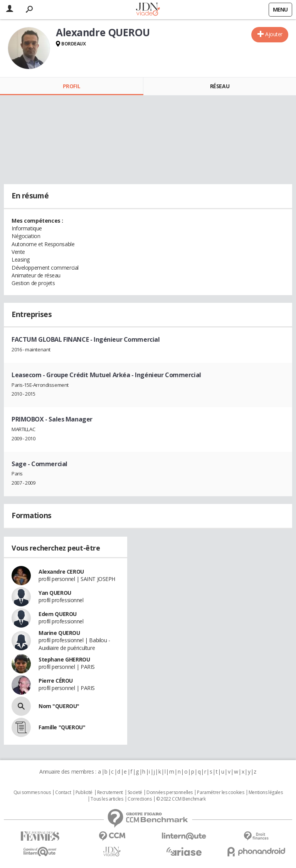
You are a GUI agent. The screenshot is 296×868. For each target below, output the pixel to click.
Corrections (140, 799)
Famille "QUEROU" (62, 727)
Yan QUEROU (55, 593)
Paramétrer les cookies (220, 792)
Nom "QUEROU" (59, 706)
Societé (135, 792)
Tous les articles (107, 799)
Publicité (84, 792)
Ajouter (274, 34)
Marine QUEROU (59, 633)
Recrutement (110, 792)
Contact (63, 792)
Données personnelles (170, 792)
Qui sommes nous (32, 792)
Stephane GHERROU (64, 659)
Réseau (220, 86)
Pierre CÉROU (56, 681)
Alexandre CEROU (61, 572)
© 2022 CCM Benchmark (181, 799)
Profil (71, 86)
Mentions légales (266, 792)
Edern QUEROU (58, 614)
